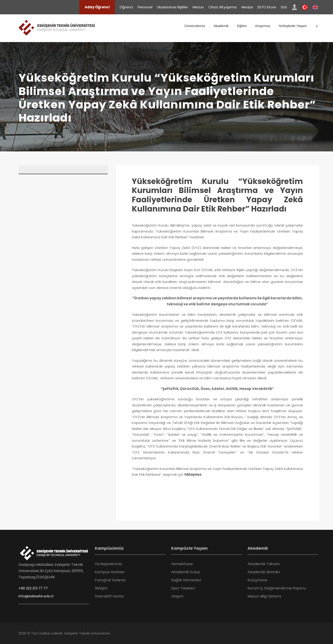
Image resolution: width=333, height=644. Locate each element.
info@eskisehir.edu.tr (36, 596)
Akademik (221, 26)
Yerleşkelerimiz (108, 564)
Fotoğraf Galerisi (110, 580)
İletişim (101, 588)
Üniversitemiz (195, 26)
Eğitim (242, 26)
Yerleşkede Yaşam (293, 26)
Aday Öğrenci (97, 7)
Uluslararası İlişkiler (173, 7)
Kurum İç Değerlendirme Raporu (277, 588)
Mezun (198, 7)
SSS (284, 7)
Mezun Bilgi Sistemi (264, 596)
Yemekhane (182, 564)
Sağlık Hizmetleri (186, 580)
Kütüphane (257, 580)
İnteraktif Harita (109, 596)
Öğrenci (126, 7)
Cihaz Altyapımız (223, 7)
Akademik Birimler (264, 572)
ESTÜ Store (267, 7)
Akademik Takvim (264, 564)
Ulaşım (177, 596)
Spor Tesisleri (183, 588)
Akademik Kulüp (186, 572)
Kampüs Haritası (110, 572)
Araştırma (263, 26)
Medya (247, 7)
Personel (145, 7)
